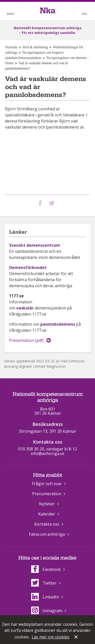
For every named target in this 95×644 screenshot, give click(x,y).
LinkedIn (45, 597)
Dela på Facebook (41, 203)
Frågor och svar (47, 484)
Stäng (77, 637)
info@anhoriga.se (48, 453)
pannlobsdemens (58, 324)
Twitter (44, 583)
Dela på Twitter (53, 203)
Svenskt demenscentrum (35, 245)
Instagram (47, 611)
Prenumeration (47, 494)
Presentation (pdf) (26, 340)
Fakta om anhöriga (47, 534)
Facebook (46, 569)
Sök (84, 14)
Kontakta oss (47, 524)
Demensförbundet (28, 267)
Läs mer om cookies (51, 637)
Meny (11, 14)
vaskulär (25, 308)
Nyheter (47, 504)
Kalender (47, 514)
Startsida (11, 47)
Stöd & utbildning (35, 47)
